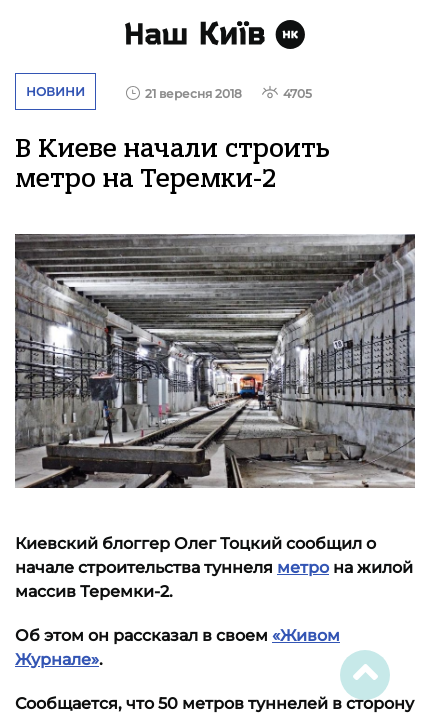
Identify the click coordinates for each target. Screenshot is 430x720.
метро (303, 567)
